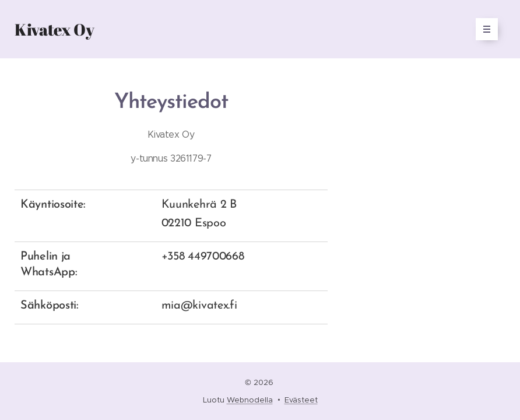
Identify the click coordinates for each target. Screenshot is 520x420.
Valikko (483, 29)
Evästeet (301, 400)
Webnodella (250, 400)
